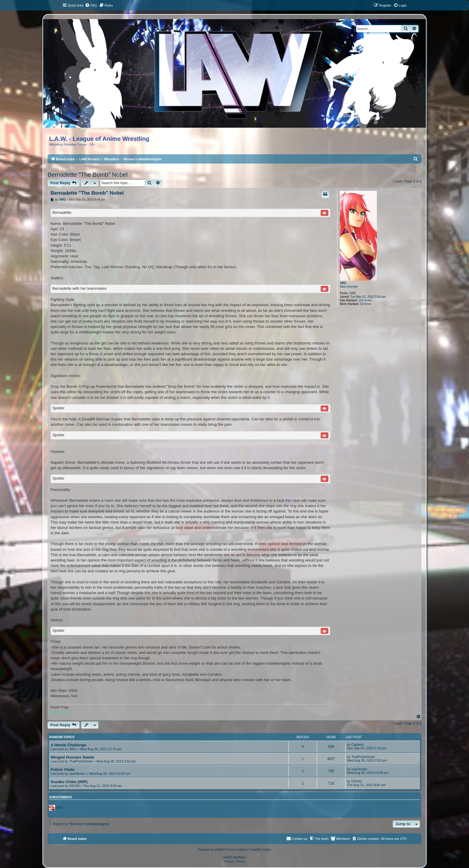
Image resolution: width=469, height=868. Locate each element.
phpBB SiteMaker (234, 857)
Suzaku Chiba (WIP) (69, 782)
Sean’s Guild (60, 712)
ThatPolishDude (81, 761)
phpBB (219, 850)
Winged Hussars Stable (72, 757)
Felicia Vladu (63, 769)
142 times (365, 300)
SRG (343, 283)
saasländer (77, 774)
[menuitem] (91, 5)
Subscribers (60, 797)
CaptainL (358, 745)
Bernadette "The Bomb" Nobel (88, 175)
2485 (352, 293)
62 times (366, 304)
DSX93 (74, 786)
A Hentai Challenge (68, 745)
